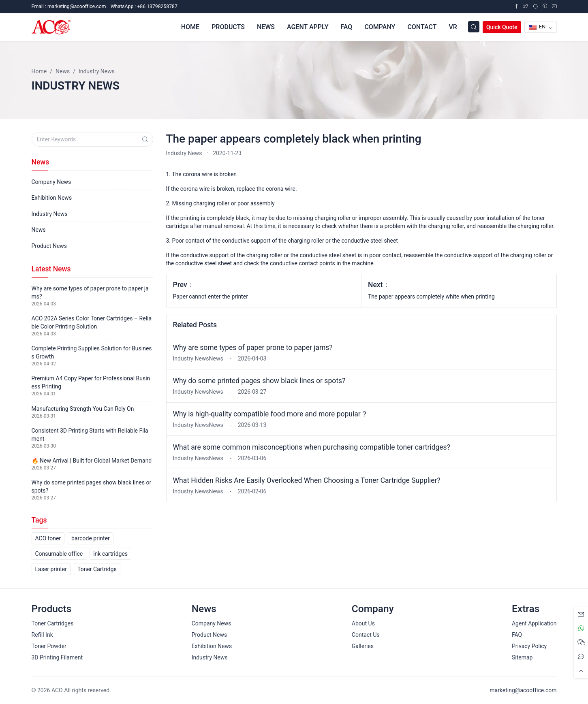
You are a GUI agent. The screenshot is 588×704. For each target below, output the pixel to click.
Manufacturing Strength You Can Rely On (83, 409)
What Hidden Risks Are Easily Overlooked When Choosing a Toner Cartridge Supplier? (307, 480)
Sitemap (522, 657)
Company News (51, 182)
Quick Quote (502, 27)
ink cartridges (110, 554)
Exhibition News (52, 198)
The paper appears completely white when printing (431, 297)
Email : (69, 6)
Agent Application (534, 623)
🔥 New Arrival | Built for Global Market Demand (92, 461)
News (39, 230)
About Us (363, 623)
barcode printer (91, 538)
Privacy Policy (529, 646)
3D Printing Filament (57, 657)
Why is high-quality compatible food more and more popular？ (270, 414)
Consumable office (59, 554)
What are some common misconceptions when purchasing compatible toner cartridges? (312, 447)
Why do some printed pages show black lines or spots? (259, 381)
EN (538, 27)
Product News (49, 246)
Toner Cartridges (53, 623)
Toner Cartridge (97, 569)
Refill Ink (42, 635)
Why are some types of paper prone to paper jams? (253, 348)
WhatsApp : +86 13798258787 (144, 6)
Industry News (184, 153)
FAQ (517, 635)
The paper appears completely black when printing (294, 139)
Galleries (363, 646)
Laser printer (51, 569)
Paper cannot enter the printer (211, 297)
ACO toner (48, 538)
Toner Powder (49, 646)
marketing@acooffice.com (523, 690)
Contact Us (366, 635)
